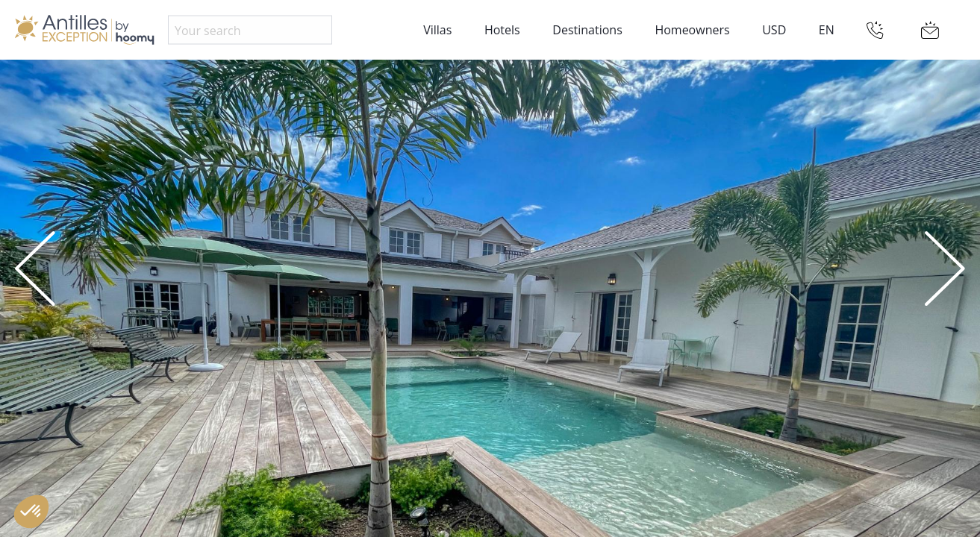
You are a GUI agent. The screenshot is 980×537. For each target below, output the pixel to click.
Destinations (587, 30)
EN (827, 30)
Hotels (502, 30)
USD (774, 30)
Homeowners (692, 30)
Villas (437, 30)
